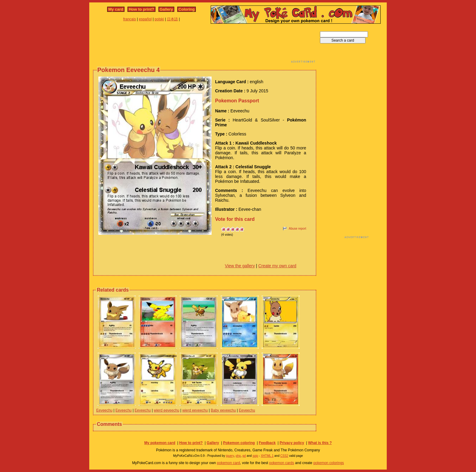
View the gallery (240, 266)
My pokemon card (160, 443)
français (130, 19)
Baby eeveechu (223, 410)
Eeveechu (104, 410)
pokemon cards (282, 463)
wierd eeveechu (167, 410)
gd (244, 456)
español (145, 19)
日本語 (172, 19)
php (238, 456)
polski (159, 19)
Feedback (267, 443)
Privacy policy (292, 443)
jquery (230, 456)
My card (116, 9)
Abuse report (297, 229)
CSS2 (284, 456)
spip (255, 456)
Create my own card (277, 266)
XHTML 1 (267, 456)
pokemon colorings (329, 463)
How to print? (141, 9)
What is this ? (320, 443)
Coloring (187, 9)
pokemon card (229, 463)
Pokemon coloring (239, 443)
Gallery (166, 9)
